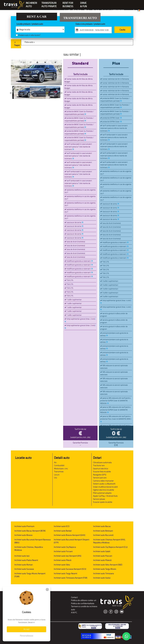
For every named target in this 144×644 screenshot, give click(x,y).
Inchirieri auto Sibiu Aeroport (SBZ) (108, 565)
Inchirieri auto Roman (24, 565)
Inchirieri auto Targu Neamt (65, 573)
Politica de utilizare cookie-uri (84, 600)
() (85, 114)
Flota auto (29, 42)
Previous (11, 92)
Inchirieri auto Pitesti (63, 560)
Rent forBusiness (68, 3)
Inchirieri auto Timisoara (104, 573)
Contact (74, 597)
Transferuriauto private (49, 3)
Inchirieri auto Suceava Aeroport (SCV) (70, 569)
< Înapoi (17, 44)
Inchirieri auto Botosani (103, 531)
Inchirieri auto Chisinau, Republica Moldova (29, 549)
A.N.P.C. (74, 612)
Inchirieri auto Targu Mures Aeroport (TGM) (30, 575)
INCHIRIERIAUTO (31, 3)
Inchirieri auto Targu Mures (105, 569)
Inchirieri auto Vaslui (102, 578)
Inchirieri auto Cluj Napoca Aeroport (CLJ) (110, 547)
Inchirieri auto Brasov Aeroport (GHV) (69, 535)
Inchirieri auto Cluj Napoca (65, 547)
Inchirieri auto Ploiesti (102, 560)
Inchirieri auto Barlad (63, 531)
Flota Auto (77, 10)
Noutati (96, 10)
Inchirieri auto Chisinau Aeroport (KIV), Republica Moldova (109, 541)
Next (61, 92)
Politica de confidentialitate (83, 603)
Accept (26, 629)
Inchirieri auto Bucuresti (103, 535)
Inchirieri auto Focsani (63, 551)
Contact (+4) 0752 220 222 (113, 10)
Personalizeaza (27, 636)
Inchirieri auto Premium (24, 526)
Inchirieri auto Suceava (24, 569)
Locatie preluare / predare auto (30, 24)
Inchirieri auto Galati (102, 551)
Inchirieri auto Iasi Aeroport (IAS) (68, 556)
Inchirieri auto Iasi (22, 556)
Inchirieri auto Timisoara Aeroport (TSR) (71, 578)
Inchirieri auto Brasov (23, 535)
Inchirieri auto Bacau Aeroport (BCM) (30, 531)
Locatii (67, 10)
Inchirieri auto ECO (62, 526)
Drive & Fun (83, 3)
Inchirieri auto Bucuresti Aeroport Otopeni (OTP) (72, 541)
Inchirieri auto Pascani (103, 556)
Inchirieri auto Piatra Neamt (26, 560)
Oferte (87, 10)
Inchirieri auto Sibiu (62, 565)
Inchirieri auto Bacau (102, 526)
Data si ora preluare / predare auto (90, 24)
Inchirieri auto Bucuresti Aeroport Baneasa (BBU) (33, 541)
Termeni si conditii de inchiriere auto (84, 608)
